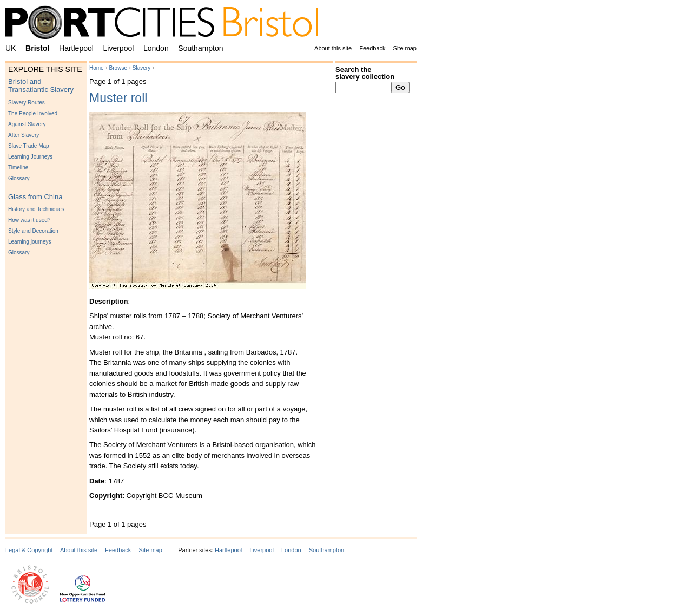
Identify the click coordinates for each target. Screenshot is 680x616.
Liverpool (119, 48)
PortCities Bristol (166, 24)
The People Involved (33, 113)
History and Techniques (36, 209)
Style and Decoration (33, 231)
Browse (118, 68)
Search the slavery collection (365, 73)
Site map (405, 48)
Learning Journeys (30, 157)
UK (11, 48)
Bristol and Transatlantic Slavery (41, 86)
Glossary (19, 178)
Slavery (141, 68)
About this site (333, 48)
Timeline (18, 168)
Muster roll (118, 98)
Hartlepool (76, 48)
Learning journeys (30, 242)
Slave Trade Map (29, 146)
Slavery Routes (27, 103)
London (156, 48)
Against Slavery (27, 124)
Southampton (200, 48)
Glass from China (35, 197)
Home (97, 68)
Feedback (372, 48)
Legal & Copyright (29, 550)
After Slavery (24, 135)
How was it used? (29, 220)
